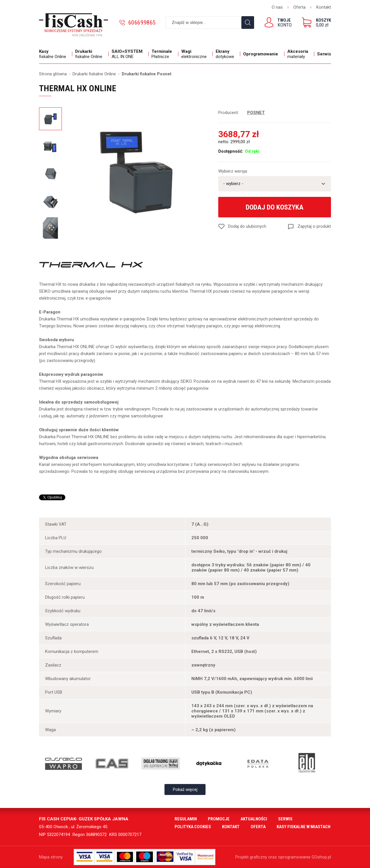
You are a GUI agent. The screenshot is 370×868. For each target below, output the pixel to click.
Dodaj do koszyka (275, 207)
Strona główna (53, 74)
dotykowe (226, 54)
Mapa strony (51, 857)
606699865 (142, 23)
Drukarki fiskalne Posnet (147, 74)
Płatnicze (163, 54)
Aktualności (254, 819)
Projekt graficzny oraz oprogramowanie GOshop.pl (283, 857)
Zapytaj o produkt (314, 226)
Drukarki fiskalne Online (94, 74)
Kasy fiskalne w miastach (304, 827)
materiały (299, 54)
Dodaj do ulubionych (247, 226)
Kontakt (324, 7)
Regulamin (186, 819)
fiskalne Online (54, 54)
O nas (277, 7)
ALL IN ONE (129, 54)
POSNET (256, 113)
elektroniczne (196, 54)
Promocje (219, 819)
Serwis (324, 54)
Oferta (299, 7)
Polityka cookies (193, 827)
